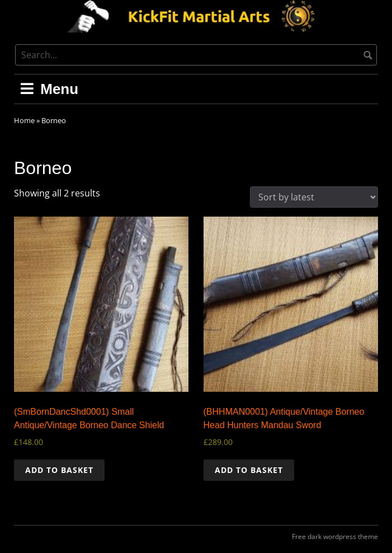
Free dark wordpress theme (335, 536)
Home (24, 120)
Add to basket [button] (59, 470)
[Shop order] (314, 197)
